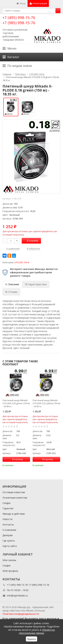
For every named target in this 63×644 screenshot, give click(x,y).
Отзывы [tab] (11, 292)
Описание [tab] (12, 284)
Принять (32, 639)
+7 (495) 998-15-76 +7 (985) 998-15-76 (19, 20)
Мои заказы (9, 560)
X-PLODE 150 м (22, 262)
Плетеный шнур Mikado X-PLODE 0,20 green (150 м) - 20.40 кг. (16, 403)
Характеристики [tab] (36, 284)
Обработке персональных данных (37, 631)
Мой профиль (10, 571)
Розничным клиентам (15, 498)
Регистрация (38, 3)
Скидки (6, 503)
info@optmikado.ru (17, 596)
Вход (21, 3)
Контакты (8, 524)
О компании (9, 530)
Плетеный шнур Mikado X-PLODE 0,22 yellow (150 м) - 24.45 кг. (46, 403)
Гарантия (8, 508)
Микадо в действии (14, 514)
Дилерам (8, 535)
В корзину (31, 241)
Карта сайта (10, 546)
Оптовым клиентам (14, 492)
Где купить (9, 541)
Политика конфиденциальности (21, 614)
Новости (7, 519)
